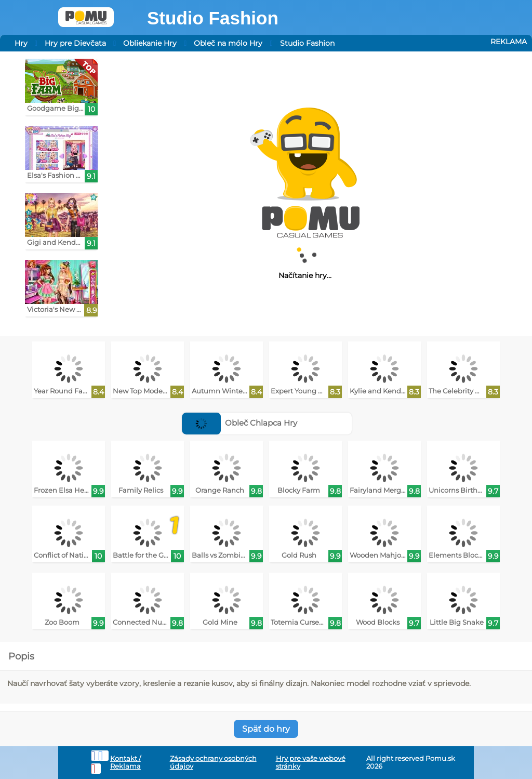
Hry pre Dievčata (75, 43)
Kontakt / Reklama (125, 762)
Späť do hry (266, 729)
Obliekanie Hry (150, 43)
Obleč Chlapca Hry (240, 423)
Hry (21, 43)
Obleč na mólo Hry (228, 43)
